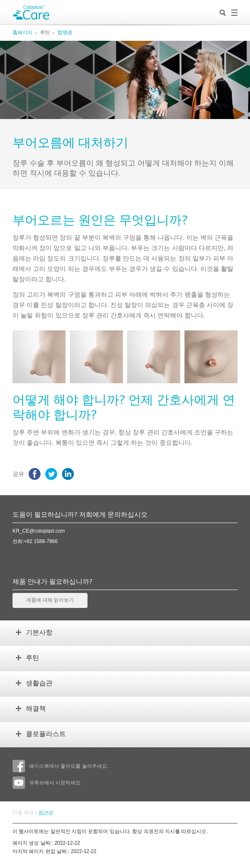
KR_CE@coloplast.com (39, 531)
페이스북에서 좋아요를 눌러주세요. (60, 766)
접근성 (46, 813)
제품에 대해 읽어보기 (50, 600)
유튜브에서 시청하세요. (47, 783)
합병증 (65, 33)
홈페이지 (22, 33)
